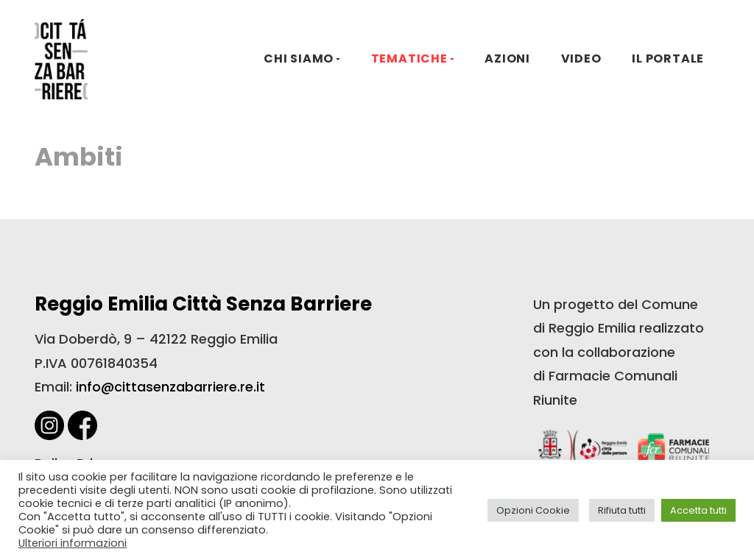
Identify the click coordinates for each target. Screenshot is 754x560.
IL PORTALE (668, 59)
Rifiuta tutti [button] (622, 510)
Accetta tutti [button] (698, 510)
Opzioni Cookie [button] (533, 510)
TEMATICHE (409, 59)
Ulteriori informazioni (73, 543)
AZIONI (507, 59)
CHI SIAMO (299, 59)
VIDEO (581, 59)
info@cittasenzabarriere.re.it (170, 387)
